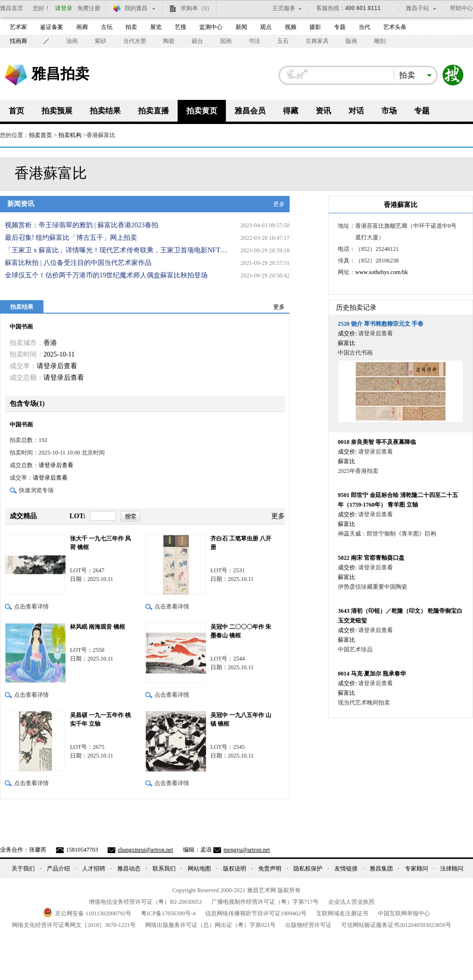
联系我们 (164, 869)
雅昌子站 (417, 8)
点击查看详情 (31, 607)
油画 (72, 41)
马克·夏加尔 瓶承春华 (372, 674)
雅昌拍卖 (60, 73)
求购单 (196, 8)
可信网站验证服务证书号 (396, 925)
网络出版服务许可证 (210, 925)
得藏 (291, 111)
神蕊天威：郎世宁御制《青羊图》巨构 (387, 534)
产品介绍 (58, 869)
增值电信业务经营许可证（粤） (145, 902)
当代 (364, 27)
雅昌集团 (381, 869)
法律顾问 (452, 869)
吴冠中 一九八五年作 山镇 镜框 (241, 719)
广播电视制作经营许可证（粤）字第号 (265, 902)
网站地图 (199, 869)
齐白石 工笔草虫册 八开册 (241, 543)
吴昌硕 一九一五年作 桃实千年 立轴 (100, 719)
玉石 (283, 41)
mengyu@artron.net (247, 850)
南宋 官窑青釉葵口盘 (371, 558)
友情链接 (346, 869)
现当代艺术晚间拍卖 (364, 703)
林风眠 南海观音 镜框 (97, 627)
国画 (226, 41)
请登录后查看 (57, 366)
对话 (356, 111)
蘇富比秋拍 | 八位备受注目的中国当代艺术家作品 (78, 263)
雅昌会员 (250, 111)
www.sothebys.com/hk (382, 272)
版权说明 (235, 869)
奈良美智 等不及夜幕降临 (377, 442)
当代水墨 (135, 41)
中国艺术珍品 (355, 649)
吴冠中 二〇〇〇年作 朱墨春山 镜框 (241, 631)
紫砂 (100, 41)
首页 (16, 111)
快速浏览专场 (36, 490)
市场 (389, 111)
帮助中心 (461, 8)
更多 (279, 204)
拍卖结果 (105, 111)
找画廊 (18, 41)
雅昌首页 (12, 8)
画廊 (82, 27)
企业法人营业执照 (351, 902)
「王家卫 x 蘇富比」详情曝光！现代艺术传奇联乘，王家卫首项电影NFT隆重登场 (118, 250)
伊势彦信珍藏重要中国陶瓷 (373, 587)
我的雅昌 (136, 8)
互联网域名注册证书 (342, 913)
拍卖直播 (153, 111)
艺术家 (18, 27)
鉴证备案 (52, 27)
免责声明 (270, 869)
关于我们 (23, 869)
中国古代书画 (355, 353)
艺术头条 (395, 27)
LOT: (77, 516)
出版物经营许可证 (308, 925)
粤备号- (168, 913)
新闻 (241, 27)
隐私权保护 (308, 869)
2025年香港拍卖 (358, 471)
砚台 (197, 41)
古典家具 (317, 41)
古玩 (107, 27)
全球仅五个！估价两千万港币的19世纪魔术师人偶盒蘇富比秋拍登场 (106, 275)
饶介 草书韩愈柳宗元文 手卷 (381, 324)
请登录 (64, 8)
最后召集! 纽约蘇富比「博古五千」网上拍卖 (71, 238)
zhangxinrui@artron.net (146, 850)
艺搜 (181, 27)
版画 (351, 41)
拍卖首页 (41, 135)
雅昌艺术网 (16, 75)
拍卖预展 (57, 111)
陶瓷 (169, 41)
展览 (156, 27)
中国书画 (21, 327)
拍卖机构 (70, 135)
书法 (254, 41)
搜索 (453, 75)
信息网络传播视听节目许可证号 (256, 913)
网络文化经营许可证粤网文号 (74, 925)
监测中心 (211, 27)
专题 (340, 27)
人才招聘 (94, 869)
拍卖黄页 (202, 111)
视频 (291, 27)
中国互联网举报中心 (404, 913)
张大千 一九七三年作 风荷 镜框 (100, 543)
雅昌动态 (129, 869)
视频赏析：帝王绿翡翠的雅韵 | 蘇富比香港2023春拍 (82, 225)
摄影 (315, 27)
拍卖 (131, 27)
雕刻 (380, 41)
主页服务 (284, 8)
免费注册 (89, 8)
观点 (266, 27)
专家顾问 (417, 869)
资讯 (323, 111)
